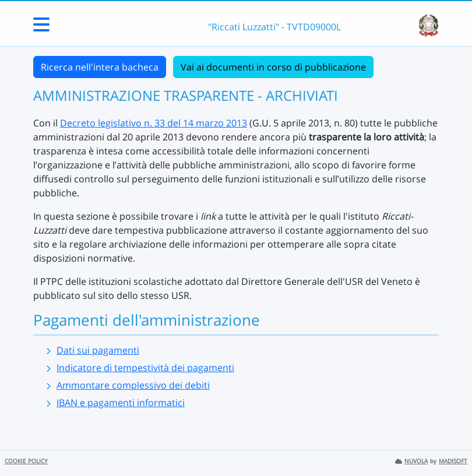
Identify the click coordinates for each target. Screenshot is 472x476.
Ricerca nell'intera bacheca (100, 67)
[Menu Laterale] (41, 28)
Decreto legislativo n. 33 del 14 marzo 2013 (154, 123)
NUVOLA (411, 461)
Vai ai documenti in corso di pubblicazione (273, 67)
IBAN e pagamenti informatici (121, 403)
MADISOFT (453, 461)
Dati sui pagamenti (98, 350)
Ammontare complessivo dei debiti (133, 385)
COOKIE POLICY (26, 461)
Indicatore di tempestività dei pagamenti (145, 368)
